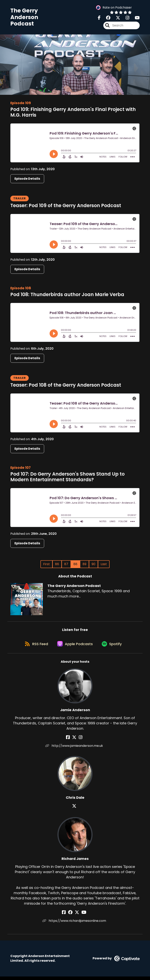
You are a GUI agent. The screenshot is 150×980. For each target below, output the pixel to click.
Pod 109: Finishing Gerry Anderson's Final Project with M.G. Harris (73, 113)
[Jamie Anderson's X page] (75, 741)
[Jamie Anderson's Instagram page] (80, 741)
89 (84, 565)
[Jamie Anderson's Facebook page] (70, 741)
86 (57, 565)
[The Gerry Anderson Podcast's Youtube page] (135, 19)
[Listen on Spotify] (113, 647)
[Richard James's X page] (77, 916)
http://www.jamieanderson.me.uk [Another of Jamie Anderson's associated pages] (75, 749)
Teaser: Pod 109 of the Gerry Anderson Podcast (66, 207)
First (46, 565)
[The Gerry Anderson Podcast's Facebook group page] (106, 19)
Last (104, 565)
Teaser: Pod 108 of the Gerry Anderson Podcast (66, 386)
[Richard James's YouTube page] (82, 916)
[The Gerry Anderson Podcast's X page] (116, 19)
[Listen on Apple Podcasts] (75, 647)
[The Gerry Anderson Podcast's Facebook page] (99, 19)
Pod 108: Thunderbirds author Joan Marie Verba (67, 296)
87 (66, 565)
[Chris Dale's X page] (75, 810)
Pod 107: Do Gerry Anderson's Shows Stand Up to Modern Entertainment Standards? (67, 478)
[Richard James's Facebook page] (67, 916)
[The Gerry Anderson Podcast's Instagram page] (125, 19)
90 (93, 565)
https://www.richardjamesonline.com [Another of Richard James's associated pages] (75, 924)
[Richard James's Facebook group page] (72, 916)
